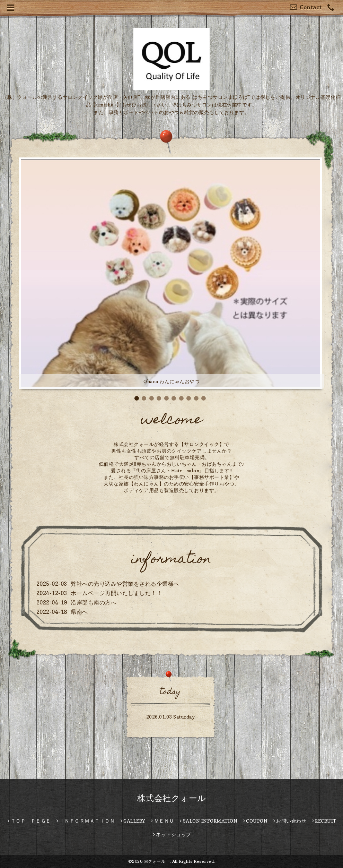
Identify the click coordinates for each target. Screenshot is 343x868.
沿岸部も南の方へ (94, 602)
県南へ (79, 612)
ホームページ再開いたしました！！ (116, 593)
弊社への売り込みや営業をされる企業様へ (125, 584)
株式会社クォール (172, 798)
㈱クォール (157, 861)
